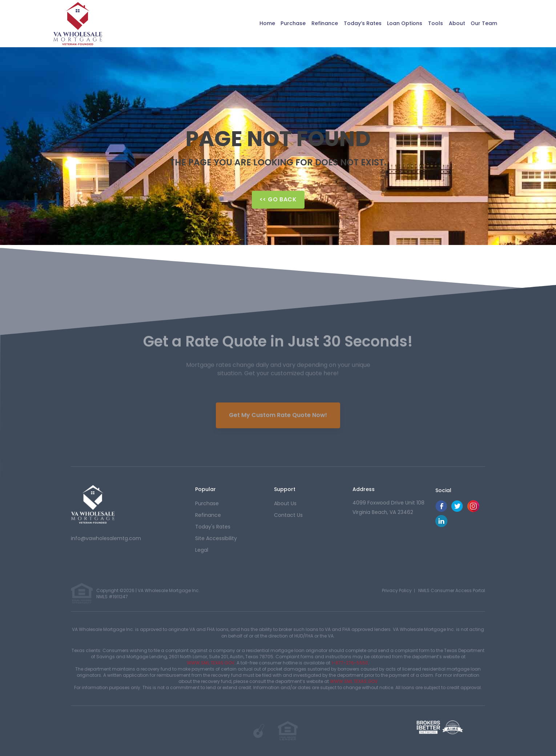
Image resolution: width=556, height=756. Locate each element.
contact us (288, 515)
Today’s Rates (352, 23)
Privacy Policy (397, 590)
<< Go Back (278, 199)
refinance (208, 515)
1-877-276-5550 (350, 663)
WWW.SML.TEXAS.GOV (211, 663)
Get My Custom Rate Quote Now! (278, 411)
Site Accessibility (216, 538)
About (453, 23)
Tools (431, 23)
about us (285, 503)
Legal (202, 550)
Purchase (277, 23)
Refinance (311, 23)
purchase (207, 503)
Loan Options (398, 23)
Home (249, 23)
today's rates (213, 527)
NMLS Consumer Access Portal (452, 590)
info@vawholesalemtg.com (106, 538)
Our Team (482, 23)
